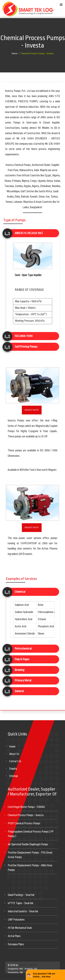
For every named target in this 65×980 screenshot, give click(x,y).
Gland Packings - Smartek (21, 895)
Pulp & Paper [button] (22, 659)
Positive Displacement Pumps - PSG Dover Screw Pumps (30, 855)
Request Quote (32, 410)
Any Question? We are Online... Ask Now (44, 975)
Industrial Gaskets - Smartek (23, 911)
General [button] (19, 691)
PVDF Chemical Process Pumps (24, 823)
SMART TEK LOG (28, 965)
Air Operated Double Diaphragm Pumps (28, 844)
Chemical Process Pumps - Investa (37, 53)
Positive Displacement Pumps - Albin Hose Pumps (30, 868)
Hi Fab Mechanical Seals (20, 928)
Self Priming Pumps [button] (26, 347)
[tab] (32, 233)
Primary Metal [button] (23, 680)
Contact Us (15, 761)
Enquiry (13, 769)
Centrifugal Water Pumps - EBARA (26, 807)
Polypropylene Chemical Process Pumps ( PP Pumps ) (31, 834)
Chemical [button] (20, 592)
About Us (14, 754)
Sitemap (14, 776)
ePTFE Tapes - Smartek (21, 903)
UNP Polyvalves (16, 920)
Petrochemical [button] (23, 649)
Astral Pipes (14, 936)
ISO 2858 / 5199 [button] (24, 336)
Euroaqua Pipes (16, 944)
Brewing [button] (20, 670)
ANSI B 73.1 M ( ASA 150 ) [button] (29, 233)
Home (14, 53)
